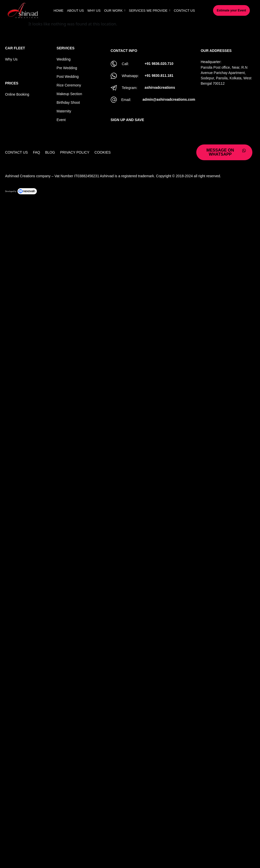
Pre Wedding (67, 68)
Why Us (11, 59)
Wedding (64, 59)
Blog (50, 152)
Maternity (64, 111)
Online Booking (17, 94)
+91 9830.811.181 (159, 76)
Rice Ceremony (69, 85)
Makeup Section (69, 94)
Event (61, 120)
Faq (37, 152)
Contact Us (17, 152)
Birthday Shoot (68, 102)
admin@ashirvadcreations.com (169, 99)
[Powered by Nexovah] (130, 191)
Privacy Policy (75, 152)
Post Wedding (68, 77)
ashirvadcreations (160, 87)
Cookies (103, 152)
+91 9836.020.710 (159, 64)
